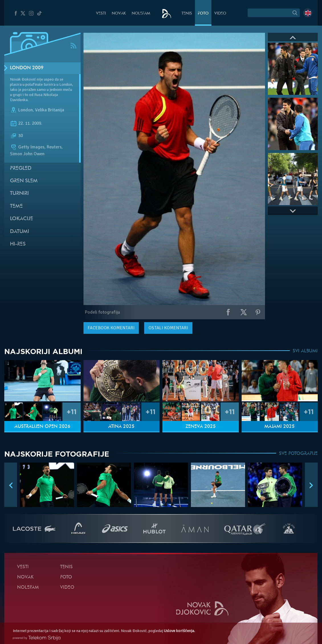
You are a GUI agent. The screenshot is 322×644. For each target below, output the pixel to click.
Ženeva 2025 (201, 427)
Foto (203, 14)
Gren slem (24, 181)
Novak (119, 14)
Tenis (187, 14)
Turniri (19, 194)
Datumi (20, 232)
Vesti (101, 14)
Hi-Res (18, 244)
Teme (16, 206)
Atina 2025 (121, 427)
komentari (111, 328)
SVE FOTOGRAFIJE (298, 454)
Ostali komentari (168, 328)
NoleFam (141, 14)
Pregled (21, 168)
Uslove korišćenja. (179, 631)
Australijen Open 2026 (42, 427)
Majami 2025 (280, 427)
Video (220, 14)
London (26, 110)
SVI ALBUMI (305, 351)
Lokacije (22, 219)
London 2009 (27, 68)
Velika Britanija (50, 110)
